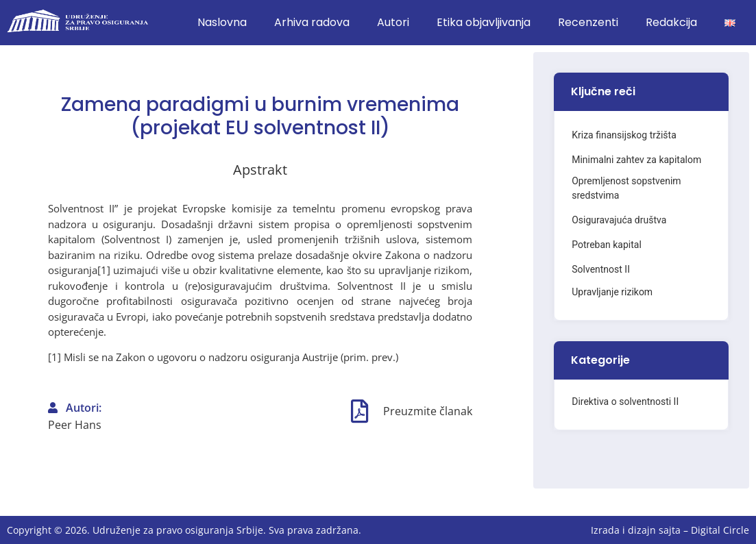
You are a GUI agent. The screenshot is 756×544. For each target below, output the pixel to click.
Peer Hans (75, 425)
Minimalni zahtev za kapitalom (636, 160)
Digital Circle (720, 530)
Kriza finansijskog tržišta (624, 135)
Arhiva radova (312, 22)
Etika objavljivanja (484, 22)
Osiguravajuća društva (619, 220)
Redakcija (671, 22)
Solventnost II (601, 269)
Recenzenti (588, 22)
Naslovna (222, 22)
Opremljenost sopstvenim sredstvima (626, 188)
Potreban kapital (607, 245)
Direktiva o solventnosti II (625, 401)
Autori (393, 22)
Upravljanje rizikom (612, 292)
